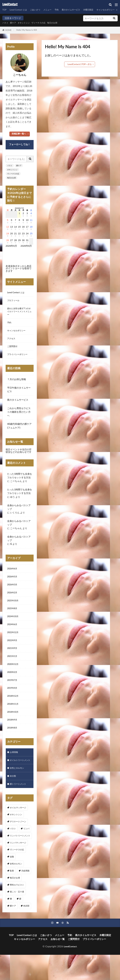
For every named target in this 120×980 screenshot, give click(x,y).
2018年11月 (14, 718)
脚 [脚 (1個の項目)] (11, 921)
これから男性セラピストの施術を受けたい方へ (19, 417)
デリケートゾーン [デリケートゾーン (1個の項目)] (18, 844)
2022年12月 (14, 642)
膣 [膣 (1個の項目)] (20, 921)
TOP (5, 10)
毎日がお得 (59, 23)
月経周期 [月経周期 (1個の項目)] (25, 893)
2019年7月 (13, 693)
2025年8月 (13, 616)
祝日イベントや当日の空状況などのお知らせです (19, 456)
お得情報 (15, 769)
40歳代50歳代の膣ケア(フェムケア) (19, 431)
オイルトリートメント (19, 779)
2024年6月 (13, 633)
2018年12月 (14, 710)
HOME (8, 30)
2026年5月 (13, 583)
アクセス (12, 342)
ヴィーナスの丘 (43, 23)
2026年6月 (13, 574)
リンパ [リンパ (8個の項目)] (26, 851)
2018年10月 (14, 727)
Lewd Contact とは (20, 10)
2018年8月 (13, 744)
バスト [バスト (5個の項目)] (13, 851)
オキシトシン (27, 23)
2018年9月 (13, 735)
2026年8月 (26, 246)
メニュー (53, 10)
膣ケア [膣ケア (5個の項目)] (13, 928)
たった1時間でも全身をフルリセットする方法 (20, 481)
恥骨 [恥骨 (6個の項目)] (12, 893)
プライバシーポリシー (19, 359)
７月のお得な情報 (17, 384)
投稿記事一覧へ (19, 134)
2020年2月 (13, 684)
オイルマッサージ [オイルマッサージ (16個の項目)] (18, 830)
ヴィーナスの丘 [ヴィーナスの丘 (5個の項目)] (17, 872)
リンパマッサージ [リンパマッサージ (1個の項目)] (18, 865)
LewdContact (10, 5)
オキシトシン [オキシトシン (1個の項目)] (16, 837)
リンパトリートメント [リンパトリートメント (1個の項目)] (20, 858)
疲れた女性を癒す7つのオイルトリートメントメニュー (20, 313)
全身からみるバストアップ (19, 512)
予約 (63, 10)
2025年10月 (14, 608)
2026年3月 (13, 591)
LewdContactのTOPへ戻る (80, 64)
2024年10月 (14, 625)
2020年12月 (14, 676)
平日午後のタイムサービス (19, 395)
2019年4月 (13, 701)
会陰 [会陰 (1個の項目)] (12, 879)
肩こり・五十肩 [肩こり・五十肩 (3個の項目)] (17, 914)
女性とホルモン (18, 789)
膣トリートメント (19, 806)
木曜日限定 (99, 10)
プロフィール (14, 301)
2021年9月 (13, 659)
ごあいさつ (39, 10)
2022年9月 (13, 650)
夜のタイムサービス (79, 10)
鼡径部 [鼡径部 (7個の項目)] (26, 928)
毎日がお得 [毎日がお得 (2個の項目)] (15, 900)
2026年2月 (13, 600)
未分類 (13, 798)
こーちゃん (16, 486)
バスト (6, 23)
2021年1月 (13, 667)
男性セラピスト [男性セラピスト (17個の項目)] (17, 907)
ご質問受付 (13, 351)
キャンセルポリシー (18, 334)
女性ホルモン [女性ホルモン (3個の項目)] (16, 886)
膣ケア (14, 23)
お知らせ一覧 (58, 962)
